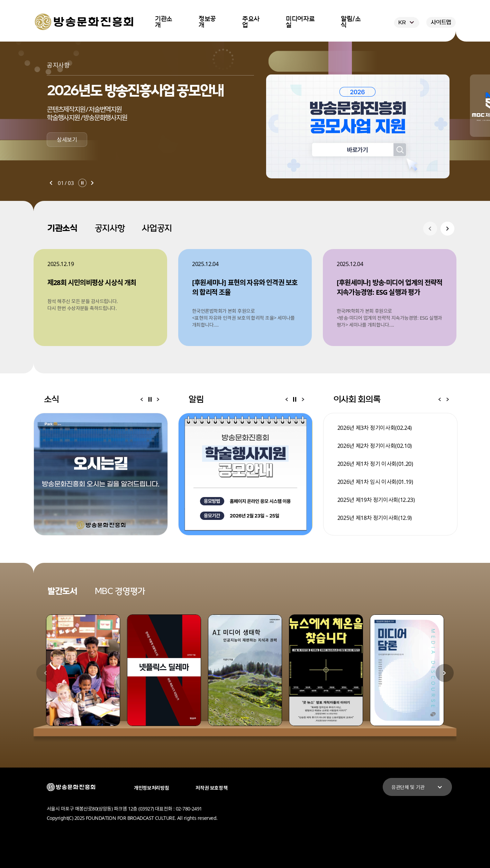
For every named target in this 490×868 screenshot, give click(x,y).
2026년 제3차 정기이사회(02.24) (375, 428)
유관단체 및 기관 (418, 787)
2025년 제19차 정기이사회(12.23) (376, 500)
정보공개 (207, 22)
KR (407, 23)
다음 (92, 183)
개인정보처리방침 (151, 788)
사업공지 (157, 228)
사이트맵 (441, 22)
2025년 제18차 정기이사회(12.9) (375, 518)
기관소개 (164, 22)
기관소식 (62, 228)
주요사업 (251, 22)
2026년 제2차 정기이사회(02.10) (375, 446)
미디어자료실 (300, 22)
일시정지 (82, 183)
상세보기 (67, 140)
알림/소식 (351, 22)
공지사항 (110, 228)
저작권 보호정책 (211, 788)
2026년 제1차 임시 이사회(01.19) (375, 482)
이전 (51, 183)
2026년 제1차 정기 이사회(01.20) (375, 464)
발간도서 (62, 591)
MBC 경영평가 (120, 591)
